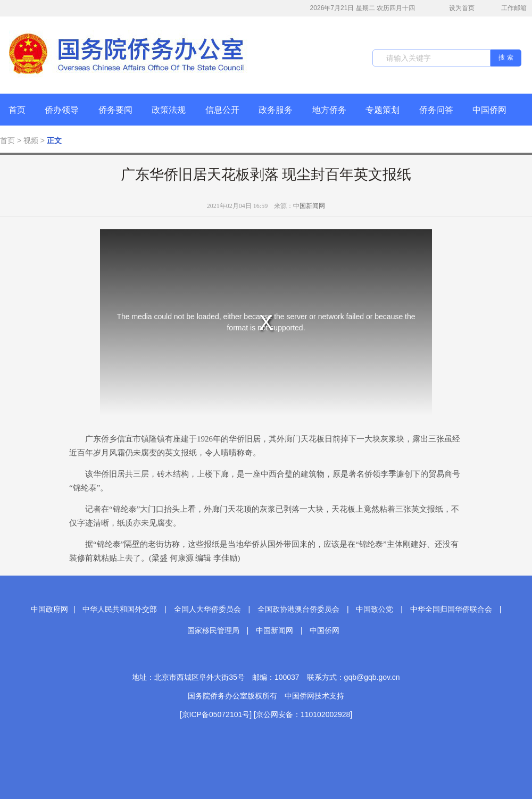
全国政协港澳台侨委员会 (298, 609)
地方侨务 (329, 110)
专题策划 (383, 110)
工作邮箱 (508, 9)
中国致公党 (375, 609)
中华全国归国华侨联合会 (451, 609)
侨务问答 (436, 110)
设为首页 (456, 8)
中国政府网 (49, 609)
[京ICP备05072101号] (216, 714)
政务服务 (276, 110)
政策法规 (169, 110)
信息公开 (222, 110)
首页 (17, 110)
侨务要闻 (115, 110)
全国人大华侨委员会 (207, 609)
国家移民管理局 (213, 630)
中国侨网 (489, 110)
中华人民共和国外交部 (120, 609)
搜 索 (506, 57)
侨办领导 (62, 110)
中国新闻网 (309, 206)
